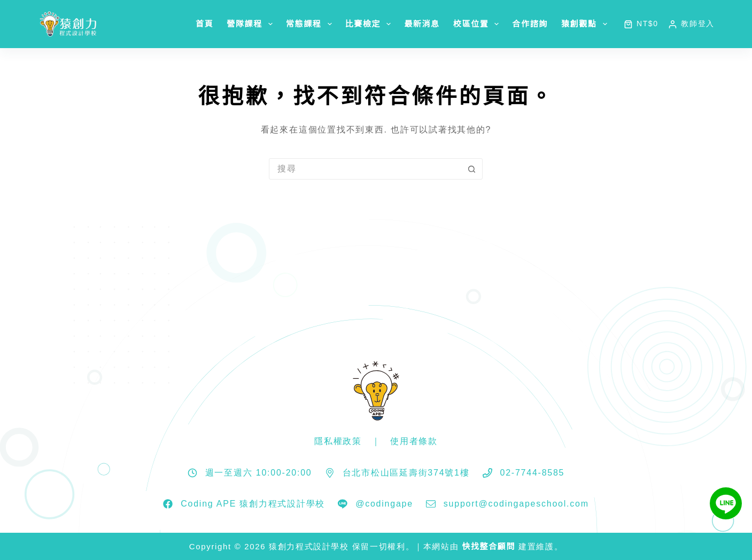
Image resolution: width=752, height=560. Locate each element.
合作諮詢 (530, 24)
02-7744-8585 (533, 473)
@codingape (384, 504)
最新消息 (422, 24)
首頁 (204, 24)
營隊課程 (252, 24)
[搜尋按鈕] (471, 169)
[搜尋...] (365, 169)
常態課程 (311, 24)
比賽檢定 (370, 24)
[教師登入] (691, 24)
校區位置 (478, 24)
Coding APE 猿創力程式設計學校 (253, 504)
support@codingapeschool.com (516, 504)
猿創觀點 (586, 24)
